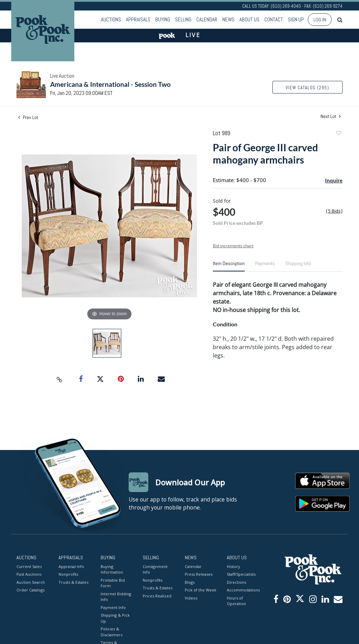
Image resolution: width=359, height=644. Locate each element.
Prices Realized (157, 596)
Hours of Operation (236, 601)
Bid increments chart (233, 246)
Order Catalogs (31, 590)
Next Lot (331, 116)
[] (334, 211)
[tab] (229, 266)
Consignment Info (155, 569)
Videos (191, 598)
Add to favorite (338, 134)
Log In (320, 20)
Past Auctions (29, 574)
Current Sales (29, 566)
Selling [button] (183, 19)
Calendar (207, 19)
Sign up (296, 19)
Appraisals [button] (138, 19)
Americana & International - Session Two (110, 84)
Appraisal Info (71, 566)
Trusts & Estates (73, 582)
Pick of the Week (201, 590)
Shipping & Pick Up (115, 618)
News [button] (228, 19)
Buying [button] (163, 19)
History (233, 566)
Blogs (190, 582)
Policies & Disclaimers (111, 632)
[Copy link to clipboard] (60, 379)
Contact (274, 19)
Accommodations (243, 590)
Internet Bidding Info (116, 597)
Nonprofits (68, 574)
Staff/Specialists (241, 574)
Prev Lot (28, 117)
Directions (236, 582)
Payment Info (113, 607)
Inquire (334, 180)
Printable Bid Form (113, 583)
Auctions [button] (111, 19)
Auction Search (31, 582)
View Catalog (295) (307, 88)
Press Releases (199, 574)
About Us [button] (249, 19)
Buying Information (112, 569)
